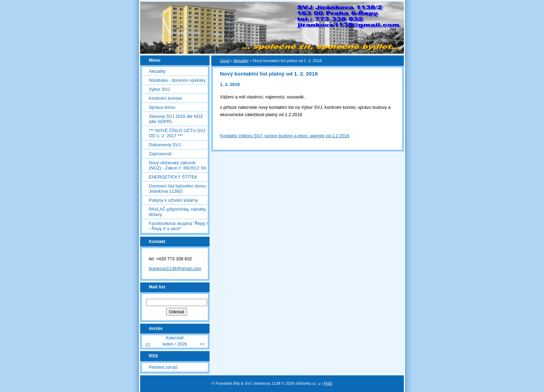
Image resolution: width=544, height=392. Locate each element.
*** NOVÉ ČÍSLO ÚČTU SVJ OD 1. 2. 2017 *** (177, 133)
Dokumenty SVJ (165, 145)
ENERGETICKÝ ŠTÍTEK (173, 177)
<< (148, 344)
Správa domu (162, 107)
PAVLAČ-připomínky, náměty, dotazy (178, 212)
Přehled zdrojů (163, 367)
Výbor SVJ (159, 89)
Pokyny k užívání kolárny (173, 200)
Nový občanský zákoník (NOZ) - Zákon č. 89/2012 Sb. (178, 165)
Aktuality (157, 71)
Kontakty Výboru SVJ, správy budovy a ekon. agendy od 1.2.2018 (285, 136)
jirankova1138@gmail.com (175, 268)
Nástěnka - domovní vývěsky (177, 80)
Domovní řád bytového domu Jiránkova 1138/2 (177, 189)
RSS (328, 383)
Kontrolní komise (165, 98)
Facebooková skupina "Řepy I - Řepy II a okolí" (178, 226)
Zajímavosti (160, 154)
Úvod (225, 61)
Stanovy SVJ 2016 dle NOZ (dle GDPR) (176, 119)
